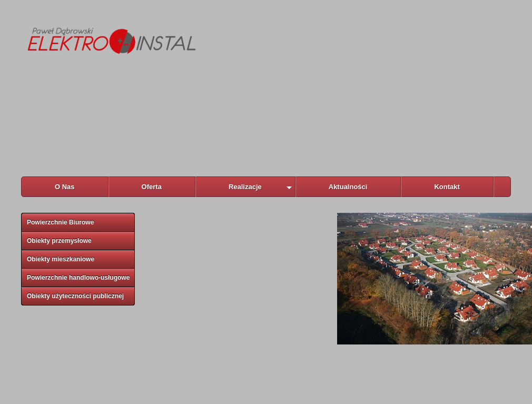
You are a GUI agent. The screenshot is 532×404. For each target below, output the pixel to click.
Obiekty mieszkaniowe (61, 259)
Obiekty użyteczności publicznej (75, 296)
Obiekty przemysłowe (59, 241)
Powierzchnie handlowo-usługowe (78, 278)
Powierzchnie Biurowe (60, 222)
